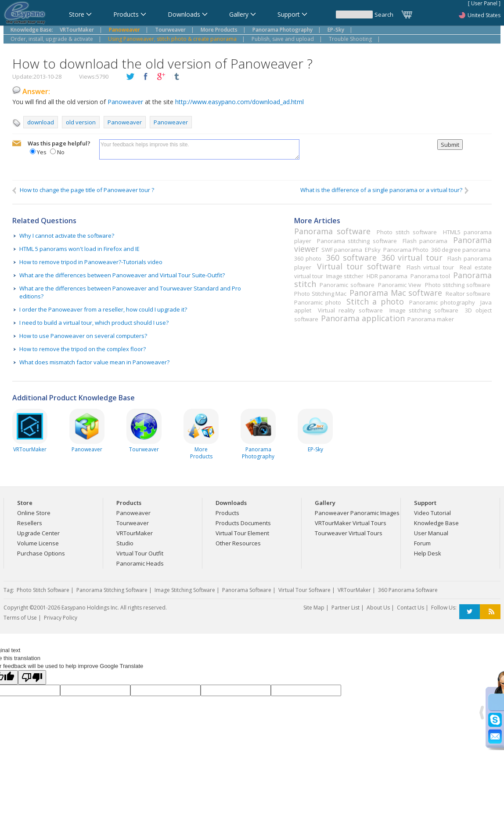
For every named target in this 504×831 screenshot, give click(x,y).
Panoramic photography (442, 302)
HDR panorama (387, 276)
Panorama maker (431, 319)
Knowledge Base (436, 523)
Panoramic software (347, 285)
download (41, 122)
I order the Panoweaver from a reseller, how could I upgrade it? (103, 309)
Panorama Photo (406, 250)
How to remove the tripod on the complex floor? (83, 349)
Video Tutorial (432, 513)
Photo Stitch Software (43, 590)
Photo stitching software (458, 285)
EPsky (373, 250)
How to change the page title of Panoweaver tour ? (83, 190)
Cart (407, 15)
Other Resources (238, 543)
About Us (378, 608)
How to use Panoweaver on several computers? (83, 336)
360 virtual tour (412, 258)
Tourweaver (133, 523)
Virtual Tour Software (304, 590)
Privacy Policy (61, 618)
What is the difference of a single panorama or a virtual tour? (385, 190)
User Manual (431, 533)
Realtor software (468, 294)
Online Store (34, 513)
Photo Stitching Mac (320, 294)
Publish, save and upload (283, 39)
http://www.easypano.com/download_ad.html (239, 102)
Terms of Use (20, 618)
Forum (422, 543)
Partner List (346, 608)
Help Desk (428, 553)
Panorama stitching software (357, 241)
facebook (146, 77)
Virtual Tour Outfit (140, 553)
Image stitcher (345, 276)
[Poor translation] (32, 677)
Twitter (470, 612)
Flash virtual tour (430, 267)
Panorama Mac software (396, 293)
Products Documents (243, 523)
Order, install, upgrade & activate (52, 39)
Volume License (38, 543)
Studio (125, 543)
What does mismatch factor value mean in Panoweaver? (94, 362)
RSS (490, 612)
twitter (130, 77)
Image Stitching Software (185, 590)
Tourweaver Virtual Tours (349, 533)
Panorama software (332, 231)
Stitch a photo (375, 301)
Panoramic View (400, 285)
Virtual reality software (350, 310)
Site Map (314, 608)
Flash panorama (425, 241)
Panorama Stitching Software (112, 590)
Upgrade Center (38, 533)
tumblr (176, 77)
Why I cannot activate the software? (67, 236)
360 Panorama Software (408, 590)
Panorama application (363, 318)
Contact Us (410, 608)
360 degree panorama (461, 250)
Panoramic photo (318, 302)
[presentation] (368, 156)
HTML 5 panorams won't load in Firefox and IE (79, 249)
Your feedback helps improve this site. (199, 149)
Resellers (30, 523)
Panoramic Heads (140, 563)
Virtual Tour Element (242, 533)
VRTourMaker (135, 533)
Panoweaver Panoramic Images (357, 513)
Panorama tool (430, 276)
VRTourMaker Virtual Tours (351, 523)
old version (81, 122)
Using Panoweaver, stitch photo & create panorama (172, 39)
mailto (17, 144)
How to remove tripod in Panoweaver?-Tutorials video (91, 262)
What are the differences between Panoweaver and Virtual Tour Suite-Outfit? (122, 275)
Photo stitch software (407, 232)
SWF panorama (342, 250)
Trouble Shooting (350, 39)
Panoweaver (125, 102)
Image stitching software (424, 310)
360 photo (308, 258)
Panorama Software (247, 590)
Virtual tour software (359, 266)
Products (227, 513)
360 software (351, 258)
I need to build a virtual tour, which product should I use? (94, 323)
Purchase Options (41, 553)
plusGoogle (161, 77)
